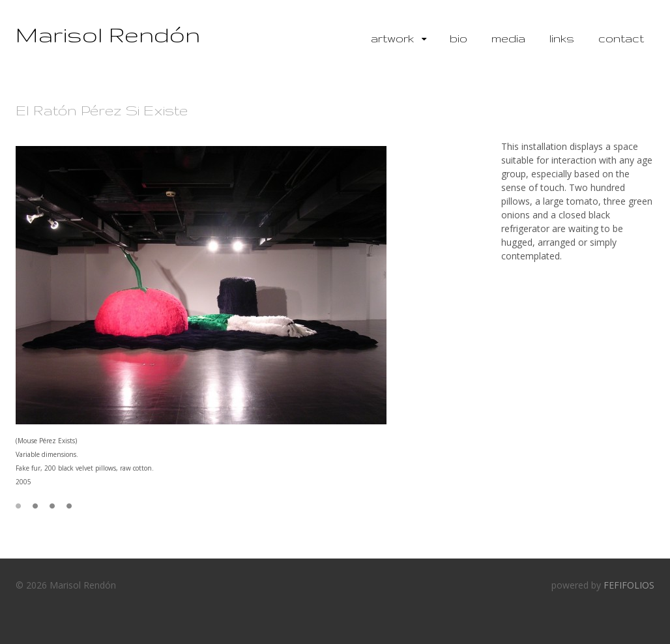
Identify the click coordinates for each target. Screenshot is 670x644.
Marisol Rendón (108, 34)
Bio (459, 38)
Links (562, 38)
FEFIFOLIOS (629, 585)
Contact (621, 38)
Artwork (392, 38)
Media (508, 38)
